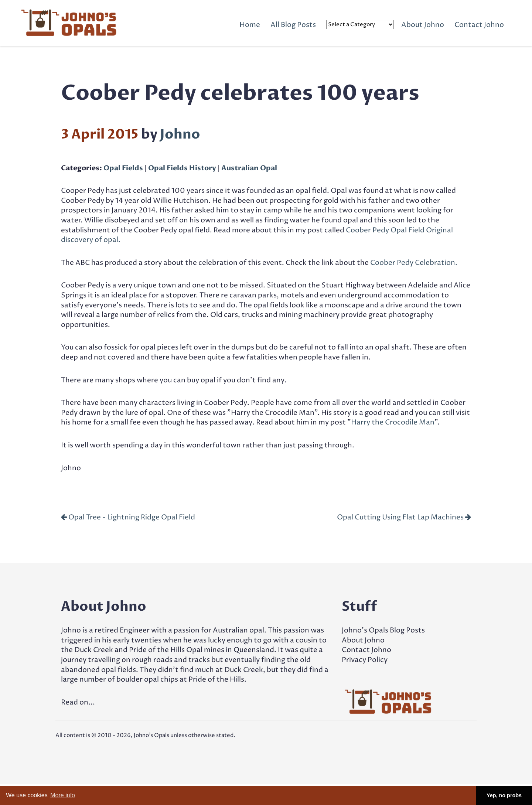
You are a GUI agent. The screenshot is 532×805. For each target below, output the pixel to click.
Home (250, 25)
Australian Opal (249, 168)
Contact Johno (479, 25)
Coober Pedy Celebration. (414, 263)
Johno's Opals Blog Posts (383, 630)
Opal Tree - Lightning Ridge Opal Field (128, 517)
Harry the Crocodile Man (393, 422)
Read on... (78, 702)
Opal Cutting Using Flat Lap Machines (404, 517)
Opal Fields (123, 168)
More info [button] (63, 795)
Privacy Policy (365, 660)
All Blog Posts (293, 25)
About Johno (423, 25)
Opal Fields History (182, 168)
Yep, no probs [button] (504, 795)
